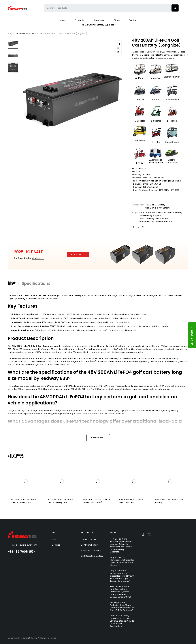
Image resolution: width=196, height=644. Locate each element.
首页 (10, 34)
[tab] (13, 284)
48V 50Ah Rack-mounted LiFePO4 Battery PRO (23, 501)
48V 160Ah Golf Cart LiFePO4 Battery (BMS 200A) (97, 501)
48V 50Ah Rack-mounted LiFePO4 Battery (132, 501)
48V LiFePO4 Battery (26, 34)
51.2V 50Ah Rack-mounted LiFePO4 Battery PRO (60, 501)
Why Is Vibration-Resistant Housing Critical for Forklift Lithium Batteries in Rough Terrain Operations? (122, 576)
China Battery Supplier (150, 216)
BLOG (113, 532)
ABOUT (56, 532)
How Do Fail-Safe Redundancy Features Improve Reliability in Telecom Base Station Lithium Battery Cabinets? (121, 545)
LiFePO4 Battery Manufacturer (154, 219)
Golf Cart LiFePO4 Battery (158, 208)
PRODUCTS (87, 532)
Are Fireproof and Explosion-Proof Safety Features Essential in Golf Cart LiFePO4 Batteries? (122, 606)
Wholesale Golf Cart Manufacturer (156, 222)
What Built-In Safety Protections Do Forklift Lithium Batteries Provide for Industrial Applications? (122, 621)
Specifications (36, 283)
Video (118, 52)
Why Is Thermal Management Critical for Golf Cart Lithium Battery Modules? (122, 561)
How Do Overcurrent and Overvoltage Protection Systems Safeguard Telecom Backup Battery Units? (121, 592)
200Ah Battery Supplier (150, 212)
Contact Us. (38, 258)
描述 (12, 283)
